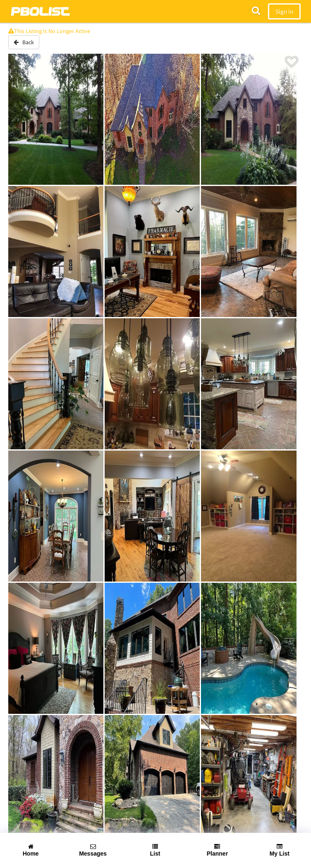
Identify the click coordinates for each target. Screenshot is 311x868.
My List (280, 850)
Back (24, 42)
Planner (217, 850)
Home (31, 850)
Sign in (284, 11)
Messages (93, 850)
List (155, 850)
